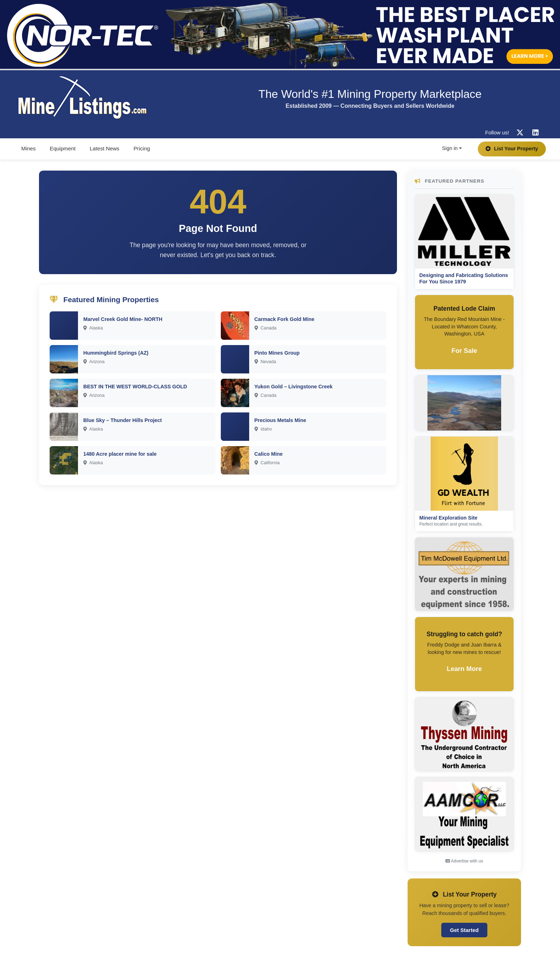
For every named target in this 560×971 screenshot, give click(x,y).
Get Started (464, 930)
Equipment (63, 148)
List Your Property (512, 149)
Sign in (450, 148)
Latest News (105, 148)
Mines (29, 148)
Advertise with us (464, 861)
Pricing (142, 148)
